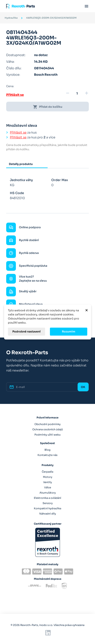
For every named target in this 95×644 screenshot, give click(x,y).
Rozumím (69, 332)
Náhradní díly (48, 514)
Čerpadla (47, 472)
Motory (48, 477)
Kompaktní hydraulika (47, 508)
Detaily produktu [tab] (21, 164)
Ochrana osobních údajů (48, 429)
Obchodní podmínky (47, 424)
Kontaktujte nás (47, 455)
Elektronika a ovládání (47, 498)
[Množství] (77, 94)
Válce (48, 487)
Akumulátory (48, 493)
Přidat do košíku (48, 107)
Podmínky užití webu (47, 435)
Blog (47, 450)
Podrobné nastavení (27, 332)
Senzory (48, 503)
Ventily (47, 482)
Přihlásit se (15, 95)
